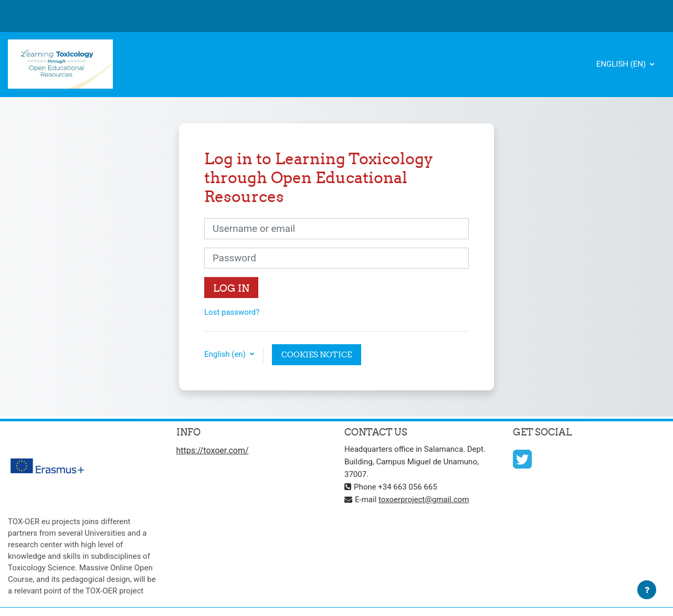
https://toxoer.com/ (213, 450)
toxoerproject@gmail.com (424, 500)
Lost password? (232, 312)
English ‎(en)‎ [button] (226, 354)
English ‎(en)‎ (622, 64)
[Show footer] (647, 590)
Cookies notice (317, 354)
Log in (231, 288)
